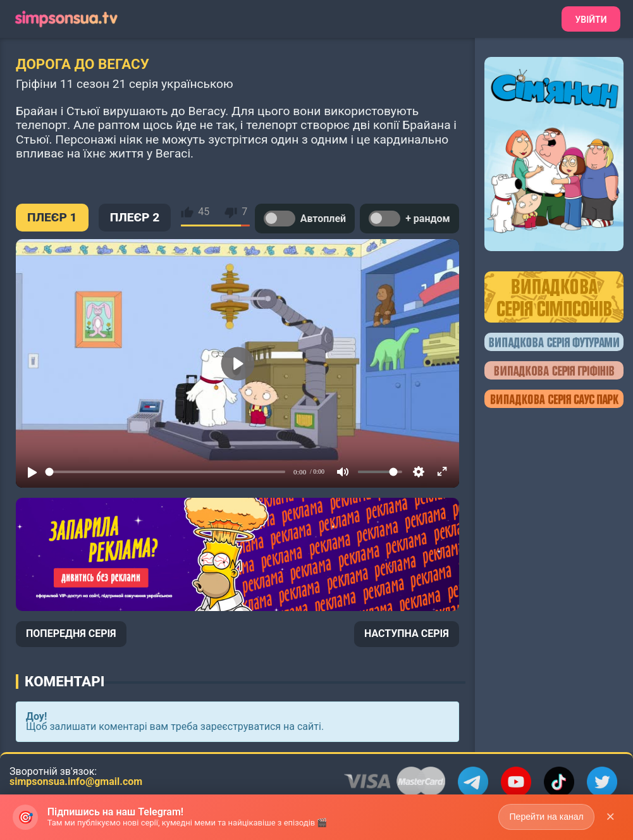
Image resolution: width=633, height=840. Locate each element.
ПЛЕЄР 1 (52, 217)
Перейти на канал (546, 817)
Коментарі (65, 681)
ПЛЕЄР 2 (135, 217)
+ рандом (409, 219)
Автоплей (305, 219)
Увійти (591, 20)
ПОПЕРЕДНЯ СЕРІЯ (71, 633)
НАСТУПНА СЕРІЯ (407, 633)
